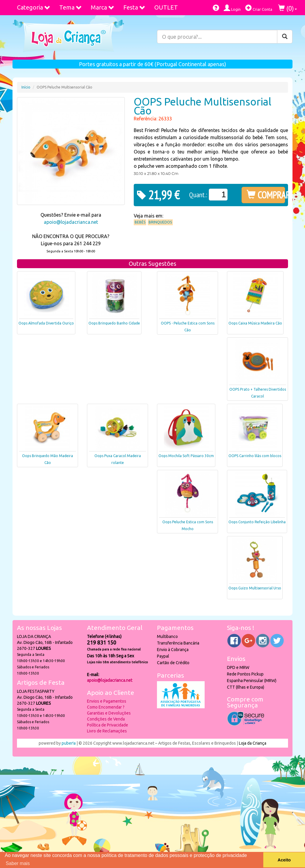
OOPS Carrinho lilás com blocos (255, 456)
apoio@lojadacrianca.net (71, 222)
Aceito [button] (284, 860)
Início (26, 87)
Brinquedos (160, 222)
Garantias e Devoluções (109, 713)
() (288, 8)
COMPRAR (266, 195)
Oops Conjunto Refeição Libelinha (257, 522)
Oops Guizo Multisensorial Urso (255, 588)
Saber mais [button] (18, 863)
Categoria (34, 7)
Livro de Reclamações (107, 731)
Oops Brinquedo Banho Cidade (114, 323)
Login (232, 8)
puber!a (69, 743)
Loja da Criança (253, 743)
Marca (103, 7)
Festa (134, 7)
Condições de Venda (106, 719)
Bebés (140, 222)
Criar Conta (259, 8)
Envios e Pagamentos (107, 701)
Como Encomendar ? (106, 707)
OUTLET (166, 7)
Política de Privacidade (108, 725)
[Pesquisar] (285, 37)
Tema (71, 7)
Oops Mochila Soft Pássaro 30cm (186, 456)
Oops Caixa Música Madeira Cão (255, 323)
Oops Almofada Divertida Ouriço (46, 323)
